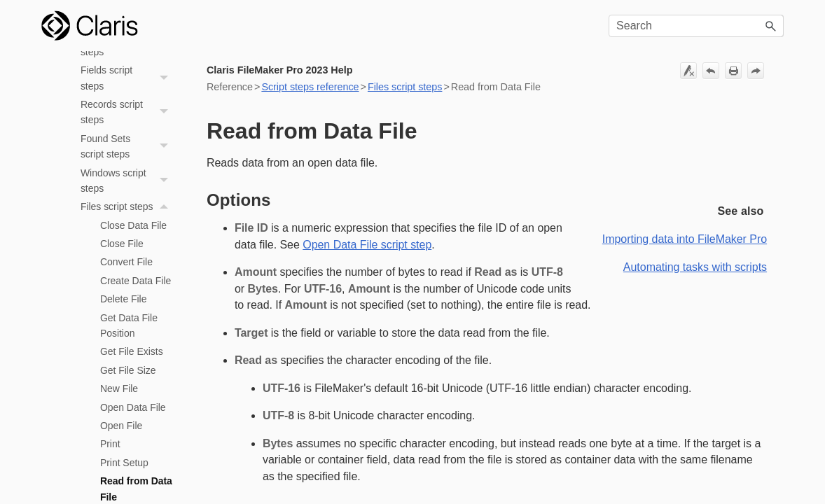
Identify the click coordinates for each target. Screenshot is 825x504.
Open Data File (133, 407)
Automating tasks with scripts (695, 267)
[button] (771, 26)
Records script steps (128, 112)
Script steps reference (310, 87)
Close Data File (133, 225)
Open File (121, 426)
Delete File (124, 299)
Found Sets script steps (128, 147)
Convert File (126, 262)
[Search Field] (696, 26)
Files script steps (128, 206)
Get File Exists (132, 351)
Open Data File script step (367, 245)
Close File (122, 244)
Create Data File (136, 281)
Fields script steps (128, 78)
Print (110, 444)
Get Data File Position (129, 325)
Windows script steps (128, 181)
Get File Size (128, 370)
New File (119, 388)
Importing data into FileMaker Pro (685, 239)
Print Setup (124, 463)
